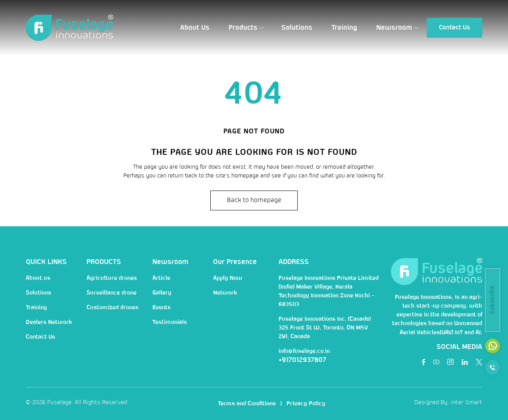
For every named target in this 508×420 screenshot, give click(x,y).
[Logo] (69, 28)
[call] (493, 367)
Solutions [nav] (38, 293)
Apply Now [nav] (228, 278)
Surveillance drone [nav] (112, 293)
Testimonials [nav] (170, 322)
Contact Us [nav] (40, 337)
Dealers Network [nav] (49, 322)
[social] (423, 362)
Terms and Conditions (247, 404)
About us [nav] (38, 278)
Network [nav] (225, 293)
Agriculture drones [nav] (112, 278)
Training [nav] (36, 308)
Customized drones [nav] (113, 308)
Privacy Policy (306, 404)
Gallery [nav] (162, 293)
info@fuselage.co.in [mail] (304, 351)
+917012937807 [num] (302, 360)
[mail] (493, 346)
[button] (195, 28)
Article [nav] (161, 278)
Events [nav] (162, 308)
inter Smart (467, 403)
